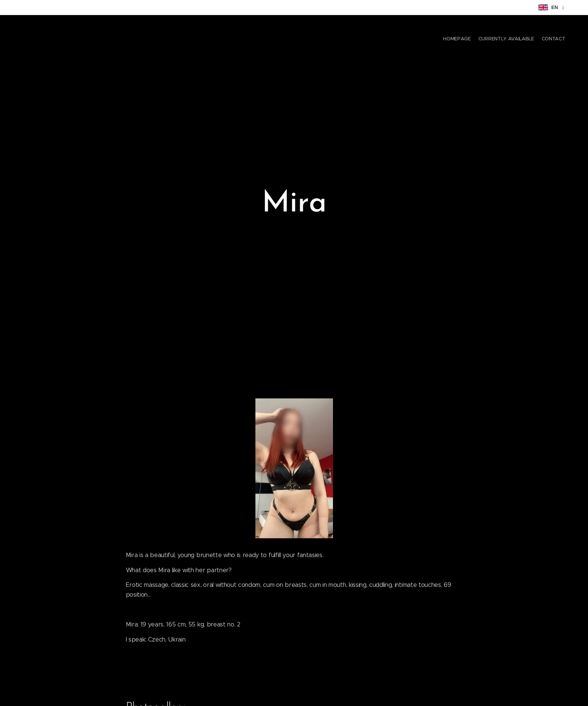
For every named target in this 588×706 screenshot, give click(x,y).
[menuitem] (551, 40)
